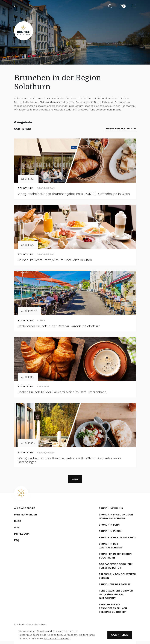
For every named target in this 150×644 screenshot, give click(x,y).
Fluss (41, 323)
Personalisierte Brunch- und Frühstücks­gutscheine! (117, 597)
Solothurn (26, 191)
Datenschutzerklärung (57, 639)
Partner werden (26, 517)
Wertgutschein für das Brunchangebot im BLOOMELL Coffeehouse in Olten (74, 197)
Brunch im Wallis (111, 511)
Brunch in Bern (109, 528)
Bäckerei (43, 389)
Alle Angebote (25, 511)
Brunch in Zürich (111, 534)
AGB (17, 530)
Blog (18, 524)
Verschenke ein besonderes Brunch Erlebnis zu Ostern (113, 611)
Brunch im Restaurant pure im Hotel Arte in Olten (55, 263)
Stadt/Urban (46, 191)
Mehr (75, 482)
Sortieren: (23, 131)
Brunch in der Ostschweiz (117, 540)
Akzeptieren (120, 635)
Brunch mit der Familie (115, 587)
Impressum (22, 537)
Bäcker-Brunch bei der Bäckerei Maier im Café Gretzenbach (62, 395)
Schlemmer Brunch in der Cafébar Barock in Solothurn (59, 329)
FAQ (17, 543)
